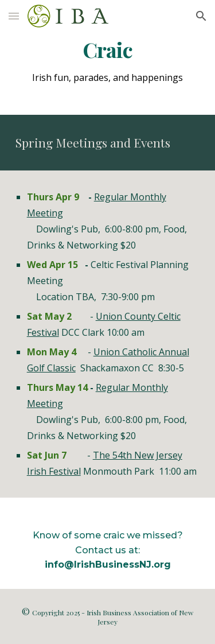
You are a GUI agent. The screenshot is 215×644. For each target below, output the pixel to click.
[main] (108, 50)
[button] (14, 16)
